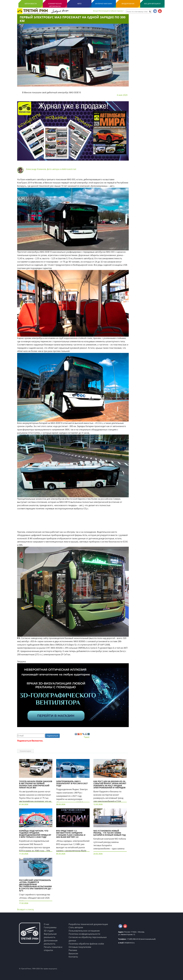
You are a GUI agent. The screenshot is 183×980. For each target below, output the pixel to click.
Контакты (73, 957)
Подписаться (52, 736)
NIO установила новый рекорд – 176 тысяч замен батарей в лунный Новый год (109, 833)
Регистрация (104, 11)
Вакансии (73, 954)
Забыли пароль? (117, 11)
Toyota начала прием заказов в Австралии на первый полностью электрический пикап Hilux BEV (36, 785)
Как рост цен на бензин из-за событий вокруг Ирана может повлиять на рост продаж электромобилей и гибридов (110, 785)
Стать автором (76, 927)
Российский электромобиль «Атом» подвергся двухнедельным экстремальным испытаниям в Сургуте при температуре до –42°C (36, 885)
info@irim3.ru (126, 943)
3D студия (49, 931)
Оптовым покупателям (80, 947)
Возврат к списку (25, 909)
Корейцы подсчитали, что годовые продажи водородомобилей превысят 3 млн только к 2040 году (35, 834)
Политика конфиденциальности (84, 934)
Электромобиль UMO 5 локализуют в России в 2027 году (72, 783)
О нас (47, 924)
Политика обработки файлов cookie (86, 944)
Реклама (73, 950)
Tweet (87, 737)
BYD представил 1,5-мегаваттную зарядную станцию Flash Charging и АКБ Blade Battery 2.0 (71, 834)
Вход (95, 11)
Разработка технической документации (88, 924)
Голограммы (50, 927)
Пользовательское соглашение (84, 931)
